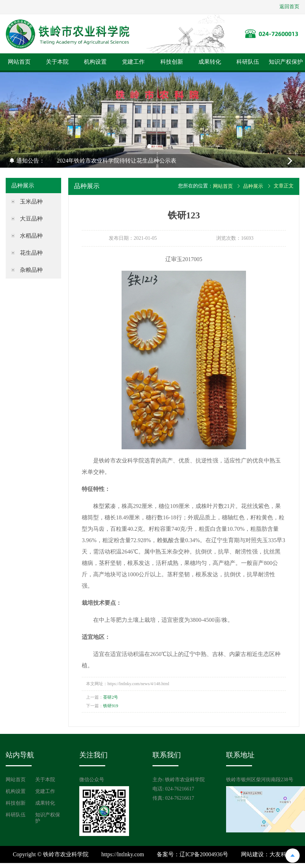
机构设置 (95, 62)
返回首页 (289, 7)
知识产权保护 (286, 62)
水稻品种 (31, 236)
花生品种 (31, 253)
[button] (149, 146)
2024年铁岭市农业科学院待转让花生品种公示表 (117, 161)
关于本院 (57, 62)
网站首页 (19, 62)
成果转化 (210, 62)
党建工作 (133, 62)
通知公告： (27, 161)
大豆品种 (31, 219)
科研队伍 (248, 62)
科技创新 (172, 62)
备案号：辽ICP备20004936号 (192, 854)
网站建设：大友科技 (267, 854)
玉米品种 (31, 202)
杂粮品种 (31, 270)
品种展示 (253, 186)
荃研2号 (111, 697)
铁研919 (111, 706)
